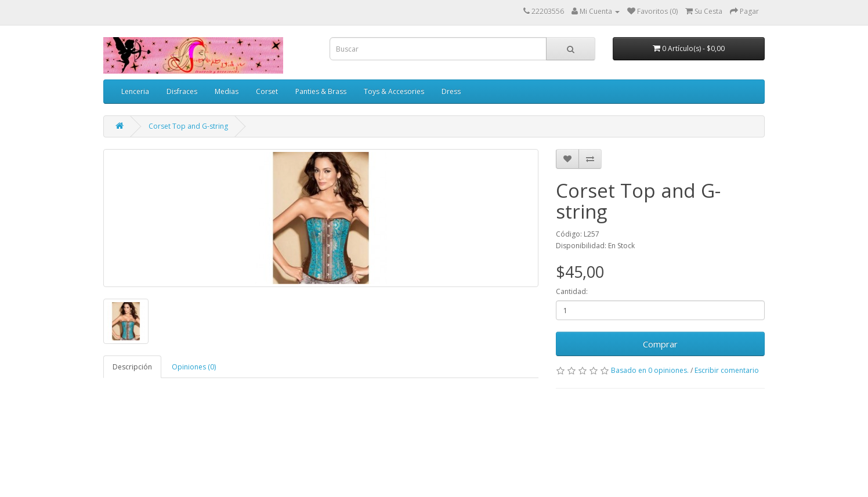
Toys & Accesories (394, 91)
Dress (451, 91)
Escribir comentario (727, 370)
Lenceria (135, 91)
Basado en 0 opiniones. (650, 370)
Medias (227, 91)
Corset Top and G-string (188, 126)
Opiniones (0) (194, 367)
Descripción (132, 367)
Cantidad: (572, 291)
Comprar (660, 344)
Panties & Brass (321, 91)
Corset (267, 91)
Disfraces (182, 91)
